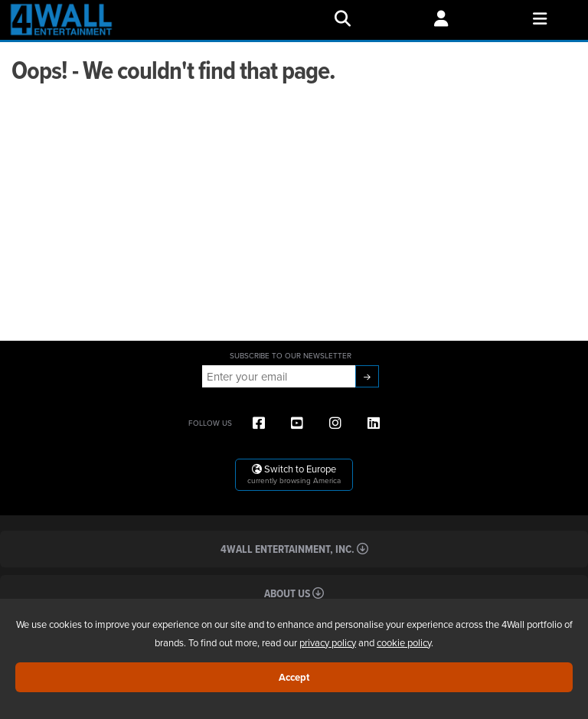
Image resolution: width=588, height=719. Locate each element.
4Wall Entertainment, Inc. (294, 549)
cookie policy (404, 642)
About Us (294, 593)
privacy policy (328, 642)
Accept (294, 677)
